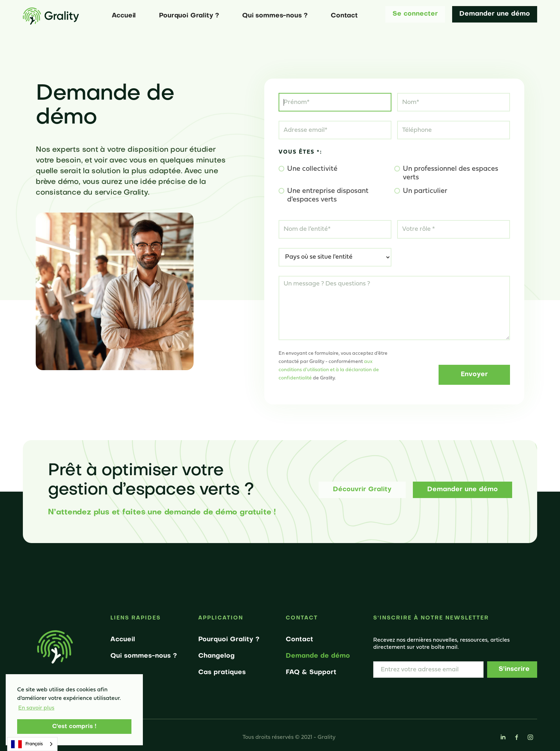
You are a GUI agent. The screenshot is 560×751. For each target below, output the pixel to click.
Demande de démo (318, 656)
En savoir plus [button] (36, 708)
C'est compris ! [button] (74, 727)
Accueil (124, 16)
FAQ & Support (311, 673)
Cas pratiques (222, 673)
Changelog (216, 656)
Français (27, 744)
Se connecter (415, 14)
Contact (344, 16)
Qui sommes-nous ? (275, 16)
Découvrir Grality (362, 490)
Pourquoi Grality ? (189, 16)
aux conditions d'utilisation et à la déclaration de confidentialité (329, 370)
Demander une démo (495, 14)
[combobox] (32, 744)
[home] (51, 16)
